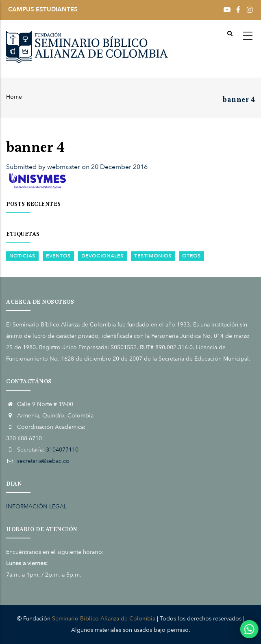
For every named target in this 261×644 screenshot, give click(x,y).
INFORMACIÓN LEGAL (36, 507)
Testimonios (153, 256)
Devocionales (102, 256)
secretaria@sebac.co (43, 461)
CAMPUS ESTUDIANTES (43, 9)
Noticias (22, 256)
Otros (191, 256)
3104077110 (62, 450)
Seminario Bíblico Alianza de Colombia (104, 619)
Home (14, 97)
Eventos (58, 256)
